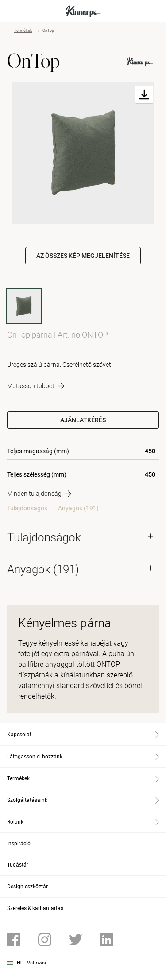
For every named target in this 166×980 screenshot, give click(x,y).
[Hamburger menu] (153, 11)
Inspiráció (19, 844)
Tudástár (18, 865)
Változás (37, 963)
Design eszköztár (27, 887)
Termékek (23, 31)
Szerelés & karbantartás (35, 908)
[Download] (144, 95)
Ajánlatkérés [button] (83, 420)
